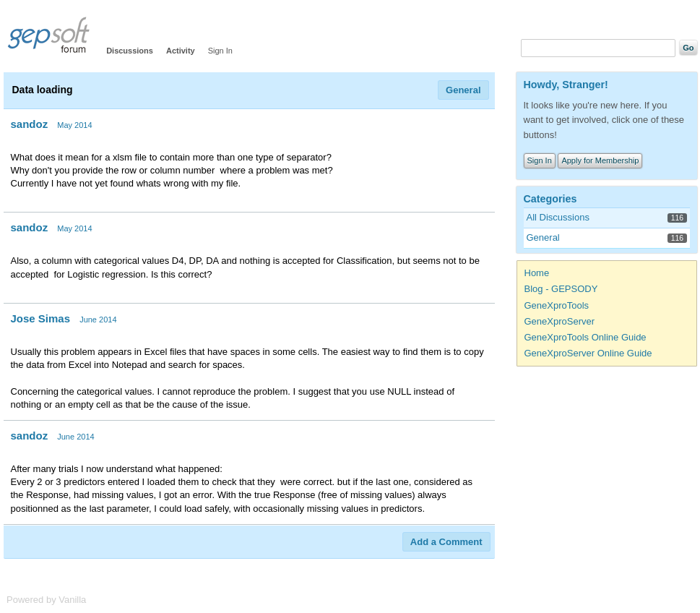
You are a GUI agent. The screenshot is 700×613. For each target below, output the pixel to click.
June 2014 (98, 320)
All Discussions (558, 217)
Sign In (220, 51)
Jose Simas (41, 318)
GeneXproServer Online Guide (588, 353)
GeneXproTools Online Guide (586, 337)
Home (537, 273)
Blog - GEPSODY (561, 289)
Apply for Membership (600, 160)
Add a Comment (446, 542)
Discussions (130, 51)
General (463, 90)
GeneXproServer (560, 321)
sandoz (30, 124)
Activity (181, 51)
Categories (550, 199)
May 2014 (74, 125)
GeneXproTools (557, 305)
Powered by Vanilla (46, 600)
